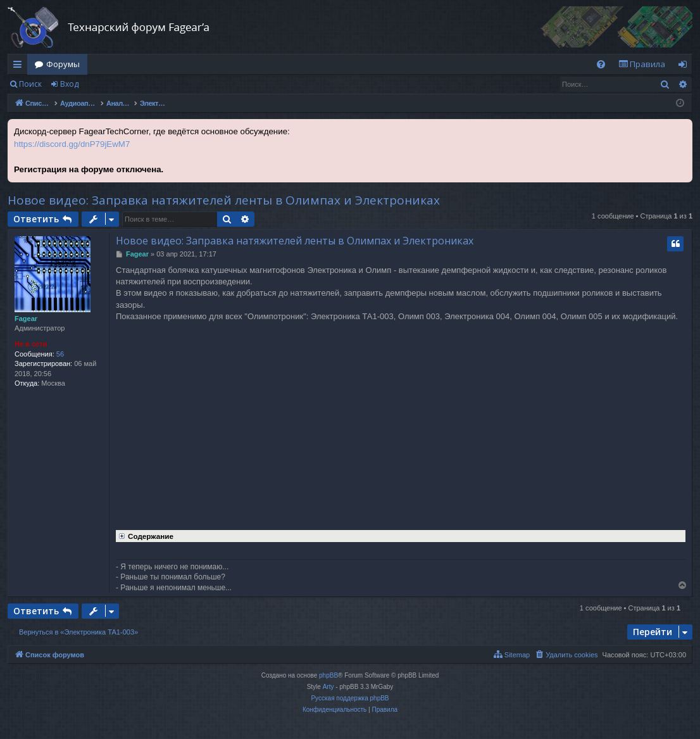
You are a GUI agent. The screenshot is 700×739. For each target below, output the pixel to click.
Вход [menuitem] (685, 66)
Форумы (63, 64)
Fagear (26, 319)
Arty (328, 687)
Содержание (145, 535)
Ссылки (20, 66)
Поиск (30, 84)
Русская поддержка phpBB (350, 698)
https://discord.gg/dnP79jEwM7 (72, 144)
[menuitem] (601, 64)
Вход (69, 84)
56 (60, 354)
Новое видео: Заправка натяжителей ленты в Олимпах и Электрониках (224, 200)
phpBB (328, 675)
